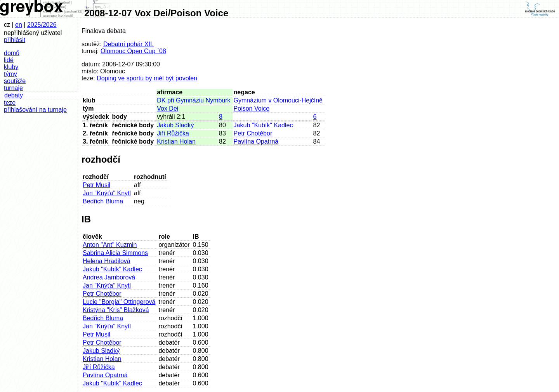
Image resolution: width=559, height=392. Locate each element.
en (19, 25)
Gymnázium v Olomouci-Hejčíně (278, 100)
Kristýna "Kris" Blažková (116, 310)
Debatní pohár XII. (128, 44)
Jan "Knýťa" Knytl (107, 193)
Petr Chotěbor (253, 133)
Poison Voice (252, 108)
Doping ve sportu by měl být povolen (147, 78)
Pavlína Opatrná (256, 141)
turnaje (13, 88)
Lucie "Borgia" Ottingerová (119, 302)
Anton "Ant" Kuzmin (110, 245)
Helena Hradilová (107, 261)
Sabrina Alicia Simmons (115, 253)
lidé (9, 60)
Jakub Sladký (175, 125)
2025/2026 (42, 25)
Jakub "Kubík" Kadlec (263, 125)
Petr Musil (96, 185)
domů (12, 53)
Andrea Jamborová (109, 277)
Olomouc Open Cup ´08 (133, 51)
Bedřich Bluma (103, 201)
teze (10, 103)
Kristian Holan (176, 141)
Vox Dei (168, 108)
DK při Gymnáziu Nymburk (194, 100)
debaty (14, 95)
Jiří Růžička (173, 133)
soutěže (15, 81)
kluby (11, 67)
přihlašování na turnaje (35, 110)
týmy (10, 74)
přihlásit (15, 40)
